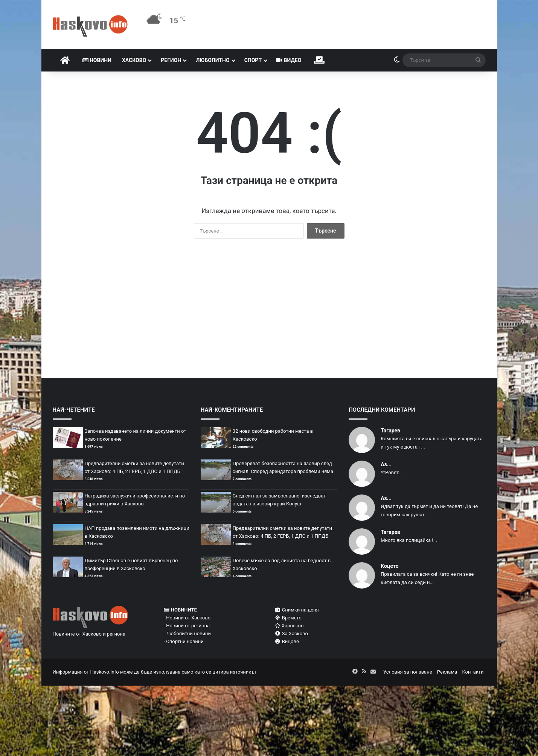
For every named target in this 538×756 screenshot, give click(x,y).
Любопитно (213, 60)
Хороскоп (289, 626)
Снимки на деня (297, 610)
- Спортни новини (184, 641)
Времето (288, 618)
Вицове (287, 641)
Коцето (390, 566)
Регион (171, 60)
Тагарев (390, 430)
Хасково (134, 60)
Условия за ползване (408, 672)
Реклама (447, 672)
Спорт (253, 60)
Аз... (386, 464)
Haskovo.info (104, 672)
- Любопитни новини (187, 634)
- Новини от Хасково (187, 618)
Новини (97, 60)
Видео (289, 60)
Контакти (473, 672)
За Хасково (291, 634)
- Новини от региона (187, 626)
